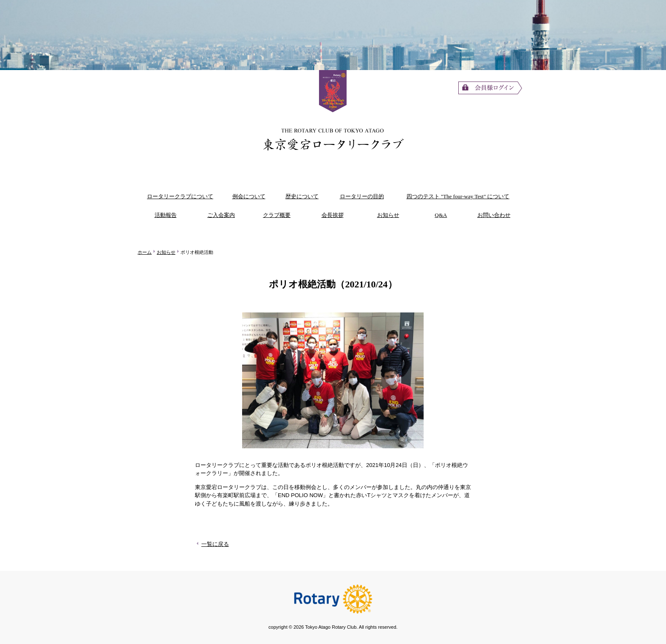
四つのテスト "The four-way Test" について (458, 196)
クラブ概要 (277, 215)
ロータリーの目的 (362, 196)
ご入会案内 (221, 215)
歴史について (302, 196)
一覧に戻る (212, 544)
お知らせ (388, 215)
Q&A (441, 215)
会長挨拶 (333, 215)
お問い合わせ (494, 215)
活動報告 (166, 215)
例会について (249, 196)
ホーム (145, 252)
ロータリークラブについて (180, 196)
